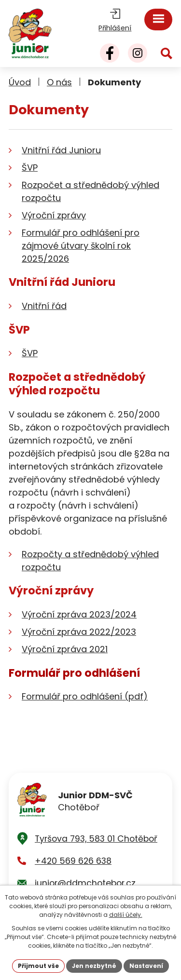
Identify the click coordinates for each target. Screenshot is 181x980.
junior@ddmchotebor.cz (85, 883)
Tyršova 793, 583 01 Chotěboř (96, 839)
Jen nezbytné (94, 966)
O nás (59, 82)
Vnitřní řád (44, 306)
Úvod (20, 82)
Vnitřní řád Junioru (61, 150)
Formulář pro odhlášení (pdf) (85, 696)
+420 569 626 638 (73, 861)
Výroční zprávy (54, 215)
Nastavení (146, 966)
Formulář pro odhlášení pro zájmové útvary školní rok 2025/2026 (81, 246)
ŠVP (30, 168)
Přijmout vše (38, 966)
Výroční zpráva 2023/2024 (79, 614)
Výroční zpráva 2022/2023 (79, 632)
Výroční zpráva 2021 (65, 649)
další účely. (126, 915)
